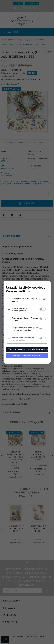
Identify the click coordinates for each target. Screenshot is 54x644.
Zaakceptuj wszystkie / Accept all (27, 356)
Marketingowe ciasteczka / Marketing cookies (22, 309)
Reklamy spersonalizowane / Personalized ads (23, 339)
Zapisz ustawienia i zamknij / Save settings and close (28, 349)
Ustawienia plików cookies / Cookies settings (26, 289)
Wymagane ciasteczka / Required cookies (25, 300)
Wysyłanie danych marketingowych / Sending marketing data (25, 329)
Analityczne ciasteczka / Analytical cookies (25, 319)
